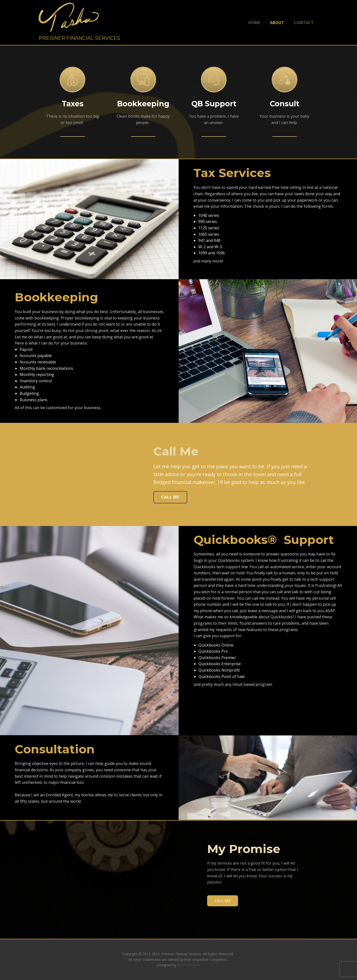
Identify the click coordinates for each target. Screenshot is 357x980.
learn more (72, 133)
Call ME (170, 497)
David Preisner (189, 965)
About (277, 23)
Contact (304, 23)
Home (254, 23)
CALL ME (223, 901)
